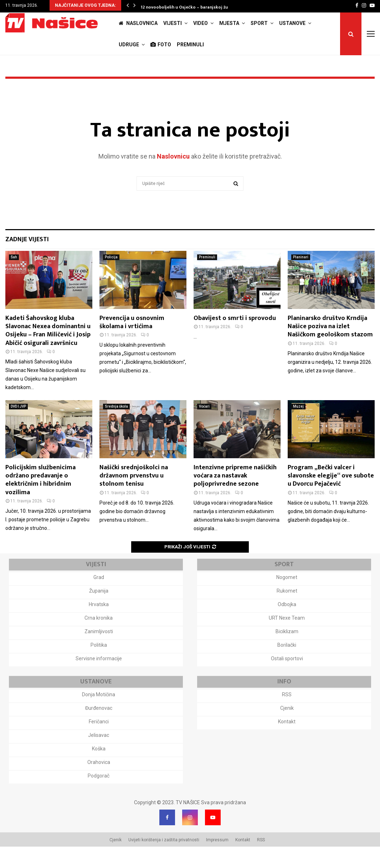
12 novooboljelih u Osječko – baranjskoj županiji (190, 7)
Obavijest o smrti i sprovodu (235, 340)
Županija (99, 612)
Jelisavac (99, 756)
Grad (99, 599)
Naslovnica (138, 23)
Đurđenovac (99, 729)
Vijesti (173, 23)
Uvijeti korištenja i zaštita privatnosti (164, 861)
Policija (111, 278)
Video (201, 23)
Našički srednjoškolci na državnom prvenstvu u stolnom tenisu (134, 497)
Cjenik (287, 729)
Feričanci (99, 743)
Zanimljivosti (99, 653)
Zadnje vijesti (27, 261)
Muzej (298, 428)
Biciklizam (287, 653)
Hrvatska (99, 626)
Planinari (301, 278)
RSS (287, 716)
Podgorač (99, 797)
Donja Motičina (99, 716)
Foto (161, 45)
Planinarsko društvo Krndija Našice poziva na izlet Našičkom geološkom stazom (330, 348)
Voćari (204, 428)
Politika (99, 666)
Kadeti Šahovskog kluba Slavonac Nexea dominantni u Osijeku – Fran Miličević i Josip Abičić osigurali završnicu (48, 352)
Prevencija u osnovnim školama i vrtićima (132, 344)
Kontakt (287, 743)
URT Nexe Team (287, 639)
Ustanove (292, 23)
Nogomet (287, 599)
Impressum (217, 861)
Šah (14, 278)
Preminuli (190, 45)
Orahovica (99, 784)
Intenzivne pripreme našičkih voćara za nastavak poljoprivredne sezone (235, 497)
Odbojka (287, 626)
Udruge (129, 45)
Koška (99, 770)
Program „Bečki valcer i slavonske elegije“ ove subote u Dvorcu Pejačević (331, 497)
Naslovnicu (173, 178)
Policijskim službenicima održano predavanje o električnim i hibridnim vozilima (40, 501)
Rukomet (287, 612)
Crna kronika (99, 639)
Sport (259, 23)
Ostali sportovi (287, 680)
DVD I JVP (18, 428)
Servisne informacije (99, 680)
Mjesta (229, 23)
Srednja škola (116, 428)
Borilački (287, 666)
